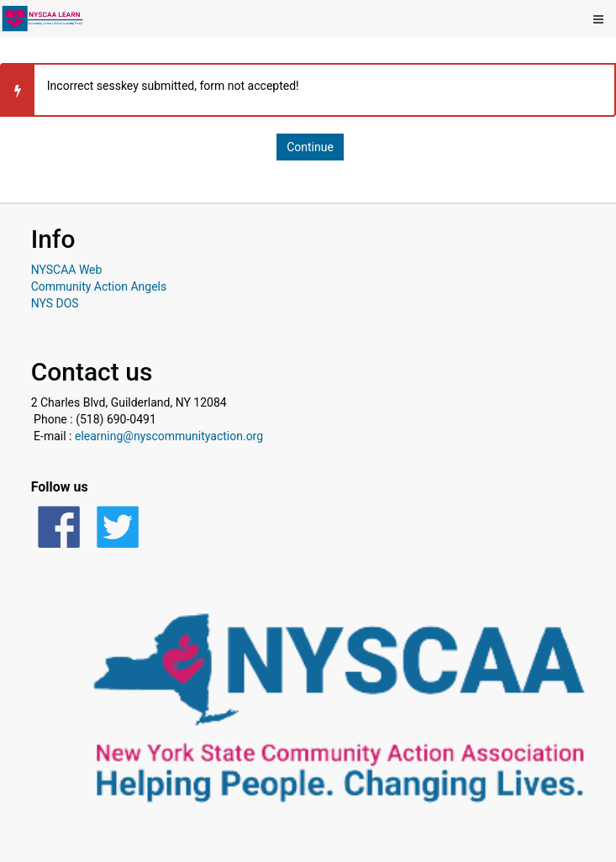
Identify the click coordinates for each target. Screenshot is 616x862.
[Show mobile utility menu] (598, 18)
